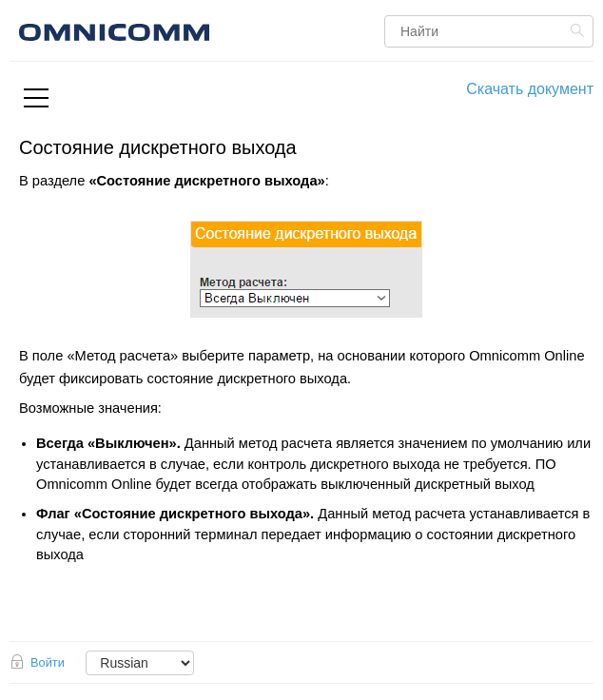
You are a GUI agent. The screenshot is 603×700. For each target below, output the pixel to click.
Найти (580, 30)
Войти (48, 662)
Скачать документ (530, 89)
